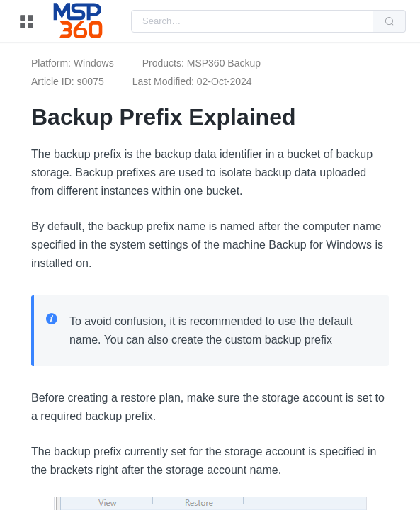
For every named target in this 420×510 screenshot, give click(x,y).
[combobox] (252, 21)
